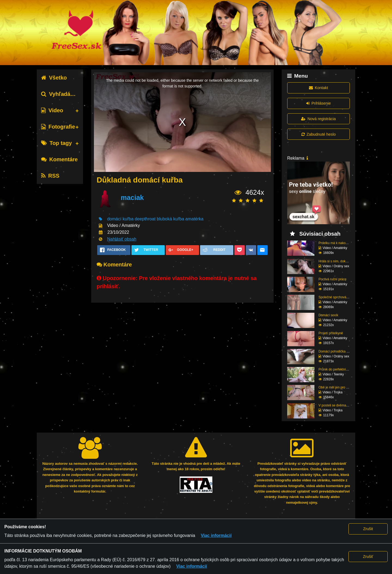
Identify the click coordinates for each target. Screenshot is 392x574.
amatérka (195, 219)
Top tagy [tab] (56, 143)
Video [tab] (52, 110)
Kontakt (318, 88)
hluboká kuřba (171, 219)
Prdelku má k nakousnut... (337, 243)
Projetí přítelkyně (331, 333)
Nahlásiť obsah (122, 239)
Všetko (54, 78)
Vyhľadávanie (63, 94)
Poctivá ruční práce (333, 279)
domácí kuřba (120, 219)
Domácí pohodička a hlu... (337, 351)
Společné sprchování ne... (337, 297)
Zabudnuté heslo (318, 134)
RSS (50, 176)
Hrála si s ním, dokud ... (336, 261)
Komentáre (59, 159)
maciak (132, 198)
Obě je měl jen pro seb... (336, 387)
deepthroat (145, 219)
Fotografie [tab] (58, 127)
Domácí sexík (328, 315)
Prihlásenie (318, 103)
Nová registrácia (318, 119)
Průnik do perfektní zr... (335, 369)
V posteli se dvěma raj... (336, 405)
